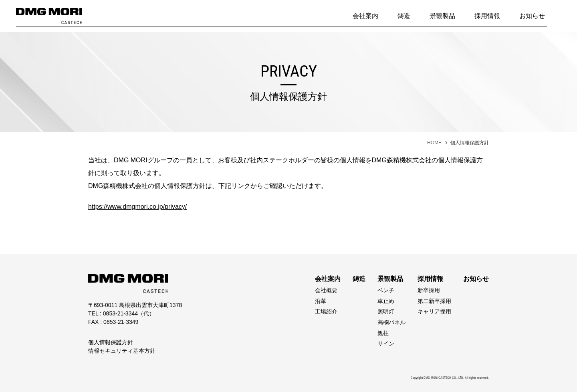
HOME (434, 143)
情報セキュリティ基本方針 (122, 351)
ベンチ (386, 290)
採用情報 (487, 16)
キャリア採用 (434, 311)
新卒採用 (429, 290)
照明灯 (386, 311)
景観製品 (442, 16)
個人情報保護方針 (111, 342)
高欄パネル (391, 322)
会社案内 (365, 16)
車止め (386, 301)
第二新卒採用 (434, 301)
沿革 (321, 301)
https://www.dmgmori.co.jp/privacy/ (137, 207)
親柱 (383, 333)
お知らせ (532, 16)
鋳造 (404, 16)
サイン (386, 344)
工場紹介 (326, 311)
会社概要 (326, 290)
